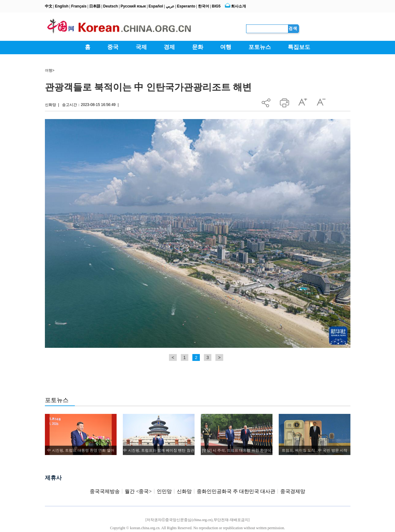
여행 (49, 70)
